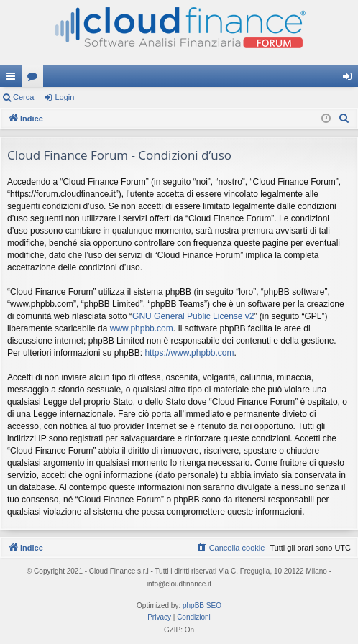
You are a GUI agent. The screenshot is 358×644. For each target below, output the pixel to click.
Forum (35, 79)
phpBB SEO (202, 606)
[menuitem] (344, 119)
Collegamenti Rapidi (14, 79)
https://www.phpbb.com (189, 353)
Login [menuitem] (350, 79)
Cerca (23, 97)
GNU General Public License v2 (193, 316)
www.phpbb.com (142, 328)
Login (64, 97)
